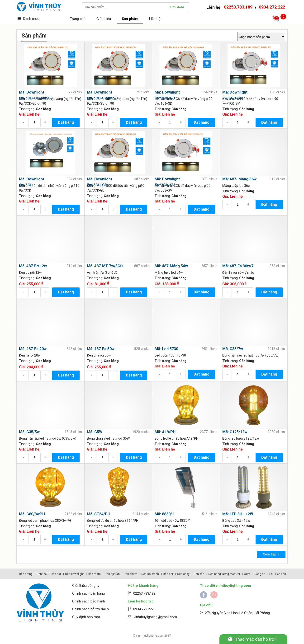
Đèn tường (26, 574)
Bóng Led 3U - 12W (236, 521)
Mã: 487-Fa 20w (33, 349)
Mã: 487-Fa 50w (101, 349)
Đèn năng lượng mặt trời (224, 574)
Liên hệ (155, 19)
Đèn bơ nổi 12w (30, 273)
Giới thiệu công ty (86, 586)
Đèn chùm (131, 574)
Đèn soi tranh (150, 574)
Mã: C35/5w (29, 432)
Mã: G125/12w (235, 432)
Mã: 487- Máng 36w (239, 179)
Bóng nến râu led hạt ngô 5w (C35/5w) (48, 438)
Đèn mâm (94, 574)
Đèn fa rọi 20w (30, 355)
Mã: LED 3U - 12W (238, 514)
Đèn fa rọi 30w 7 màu (238, 273)
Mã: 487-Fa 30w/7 (238, 266)
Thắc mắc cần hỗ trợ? (256, 639)
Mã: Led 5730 (166, 349)
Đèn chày (183, 574)
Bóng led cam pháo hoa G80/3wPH (45, 521)
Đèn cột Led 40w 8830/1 (173, 521)
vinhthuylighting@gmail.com (155, 617)
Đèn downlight (74, 574)
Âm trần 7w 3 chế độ (102, 273)
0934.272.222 (272, 7)
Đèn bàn (199, 574)
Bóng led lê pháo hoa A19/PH (176, 438)
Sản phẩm (130, 19)
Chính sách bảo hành (89, 601)
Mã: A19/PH (165, 432)
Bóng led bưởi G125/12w (241, 438)
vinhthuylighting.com (150, 636)
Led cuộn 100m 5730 (170, 355)
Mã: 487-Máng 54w (171, 266)
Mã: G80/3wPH (32, 514)
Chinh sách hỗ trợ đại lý (91, 609)
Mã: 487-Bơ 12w (33, 266)
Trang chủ (78, 19)
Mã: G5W (95, 432)
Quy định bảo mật (86, 617)
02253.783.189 (238, 7)
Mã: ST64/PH (99, 514)
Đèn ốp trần (112, 574)
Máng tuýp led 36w (236, 186)
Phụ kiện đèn (278, 574)
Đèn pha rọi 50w (99, 355)
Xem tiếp (271, 554)
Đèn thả (42, 574)
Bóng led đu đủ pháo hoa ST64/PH (113, 521)
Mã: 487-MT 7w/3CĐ (105, 266)
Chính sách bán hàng (88, 593)
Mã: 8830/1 (164, 514)
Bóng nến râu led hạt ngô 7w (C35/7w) (251, 355)
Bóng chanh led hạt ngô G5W (108, 438)
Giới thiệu (104, 19)
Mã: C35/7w (233, 349)
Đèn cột (168, 574)
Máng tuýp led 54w (169, 273)
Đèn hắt (56, 574)
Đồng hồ (260, 574)
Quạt (247, 574)
